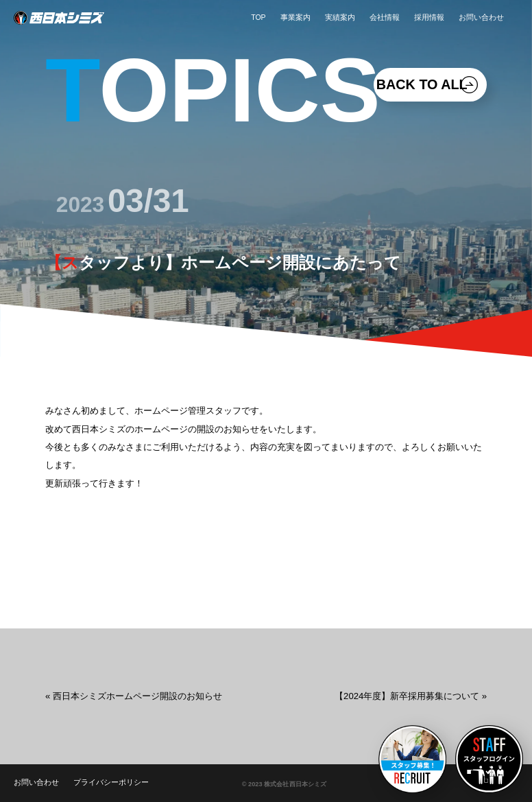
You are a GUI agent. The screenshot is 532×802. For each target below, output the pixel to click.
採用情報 (429, 17)
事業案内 (295, 17)
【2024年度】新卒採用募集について (407, 696)
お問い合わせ (481, 17)
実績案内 (340, 17)
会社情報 (385, 17)
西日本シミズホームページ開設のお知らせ (137, 696)
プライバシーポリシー (111, 782)
